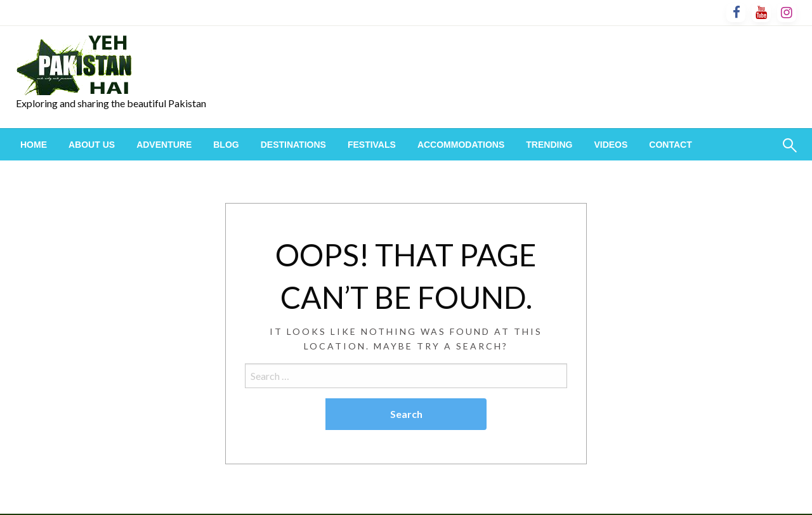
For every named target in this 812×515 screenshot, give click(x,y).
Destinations (293, 145)
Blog (226, 145)
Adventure (164, 145)
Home (34, 145)
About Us (92, 145)
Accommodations (461, 145)
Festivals (372, 145)
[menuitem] (34, 145)
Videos (611, 145)
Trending (549, 145)
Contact (670, 145)
